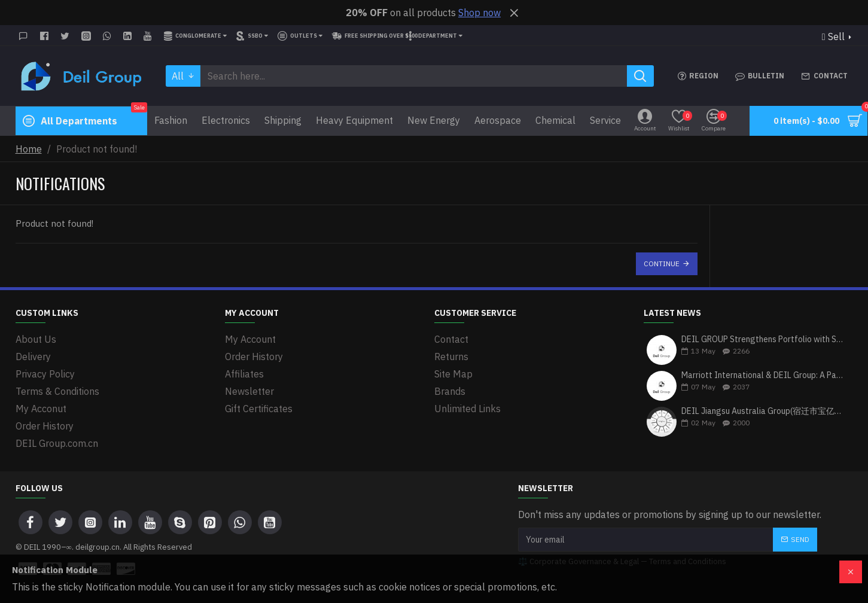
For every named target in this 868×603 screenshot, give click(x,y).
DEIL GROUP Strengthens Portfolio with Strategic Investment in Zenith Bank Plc (763, 339)
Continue (662, 264)
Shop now (479, 13)
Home (29, 149)
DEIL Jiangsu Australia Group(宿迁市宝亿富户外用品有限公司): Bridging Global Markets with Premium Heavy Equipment (763, 411)
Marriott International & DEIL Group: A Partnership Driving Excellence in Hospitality (763, 375)
